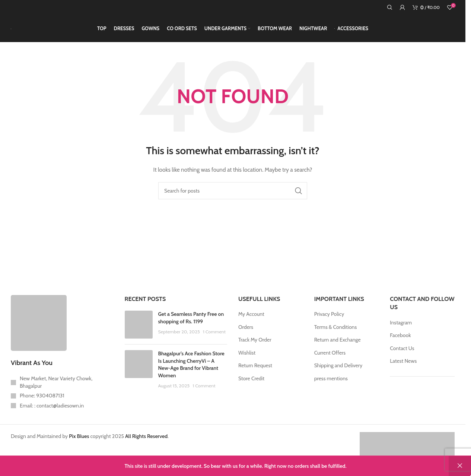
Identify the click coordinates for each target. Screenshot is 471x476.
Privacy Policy (329, 320)
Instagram (401, 329)
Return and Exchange (338, 346)
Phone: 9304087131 (42, 402)
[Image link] (39, 329)
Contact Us (402, 355)
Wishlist (247, 359)
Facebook (400, 342)
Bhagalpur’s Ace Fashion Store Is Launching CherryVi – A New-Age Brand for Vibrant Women (191, 371)
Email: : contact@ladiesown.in (52, 412)
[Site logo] (11, 32)
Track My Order (255, 346)
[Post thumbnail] (139, 331)
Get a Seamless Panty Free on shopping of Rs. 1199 (191, 324)
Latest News (403, 368)
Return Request (255, 372)
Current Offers (330, 359)
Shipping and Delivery (338, 372)
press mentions (331, 385)
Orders (246, 333)
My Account (251, 320)
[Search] (390, 7)
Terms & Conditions (336, 333)
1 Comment (214, 338)
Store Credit (251, 385)
